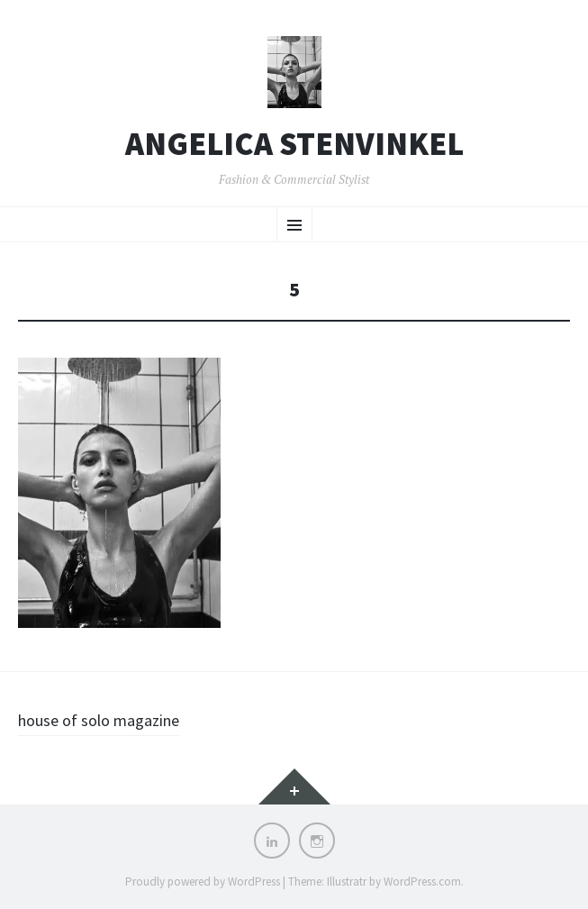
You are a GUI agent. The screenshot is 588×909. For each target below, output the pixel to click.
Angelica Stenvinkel (294, 144)
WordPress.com (422, 882)
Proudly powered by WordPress (203, 882)
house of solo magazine (99, 720)
